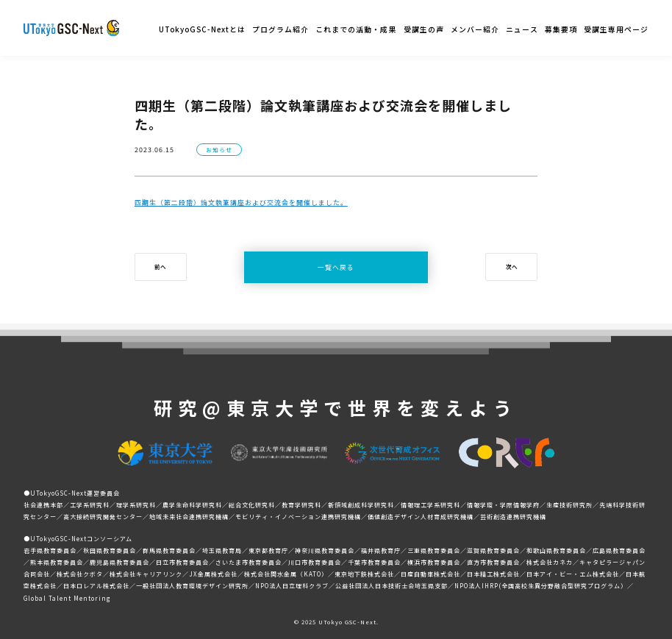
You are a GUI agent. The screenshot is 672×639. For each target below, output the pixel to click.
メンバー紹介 (475, 29)
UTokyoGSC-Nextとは (202, 29)
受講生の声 (424, 29)
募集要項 (561, 29)
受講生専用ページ (616, 29)
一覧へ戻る (336, 267)
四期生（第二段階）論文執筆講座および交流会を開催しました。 (241, 203)
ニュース (522, 29)
